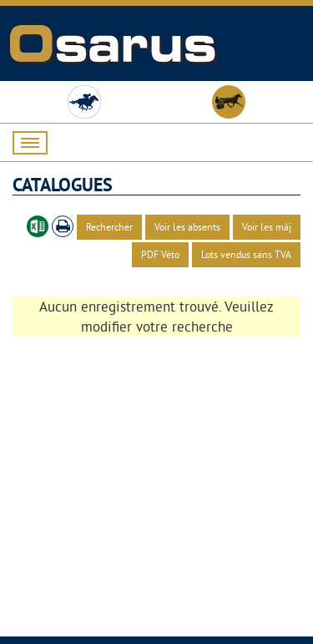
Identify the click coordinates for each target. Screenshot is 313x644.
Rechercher (109, 227)
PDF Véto (160, 254)
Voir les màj (267, 227)
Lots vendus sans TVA (246, 254)
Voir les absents (187, 227)
